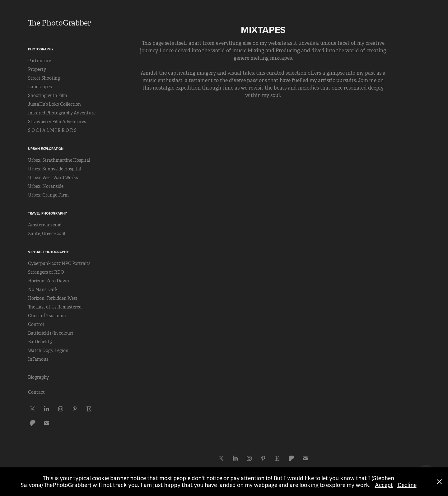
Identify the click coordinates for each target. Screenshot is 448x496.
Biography (38, 377)
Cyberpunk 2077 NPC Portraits (59, 263)
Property (37, 69)
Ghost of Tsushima (47, 316)
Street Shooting (44, 78)
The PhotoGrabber (59, 23)
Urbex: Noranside (46, 186)
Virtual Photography (48, 252)
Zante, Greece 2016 (47, 234)
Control (36, 324)
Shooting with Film (48, 95)
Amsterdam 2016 (45, 225)
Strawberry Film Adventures (57, 122)
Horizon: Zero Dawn (49, 281)
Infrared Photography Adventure (62, 113)
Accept (384, 485)
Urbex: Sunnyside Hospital (55, 169)
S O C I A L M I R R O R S (52, 130)
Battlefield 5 (40, 342)
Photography (41, 49)
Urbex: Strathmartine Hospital (59, 160)
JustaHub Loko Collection (54, 104)
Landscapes (40, 87)
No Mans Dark (43, 290)
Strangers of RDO (46, 272)
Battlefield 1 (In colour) (51, 333)
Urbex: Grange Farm (48, 195)
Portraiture (40, 61)
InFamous (38, 359)
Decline (407, 485)
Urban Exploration (46, 149)
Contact (36, 392)
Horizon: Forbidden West (53, 298)
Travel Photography (47, 213)
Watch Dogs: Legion (48, 350)
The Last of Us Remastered (55, 307)
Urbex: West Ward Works (53, 178)
